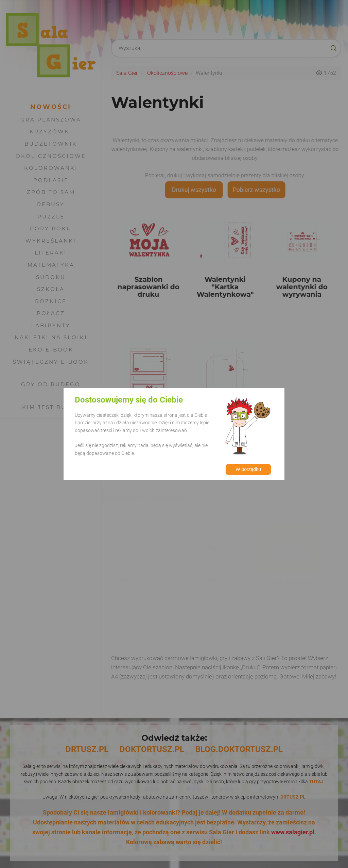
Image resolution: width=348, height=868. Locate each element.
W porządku (248, 469)
